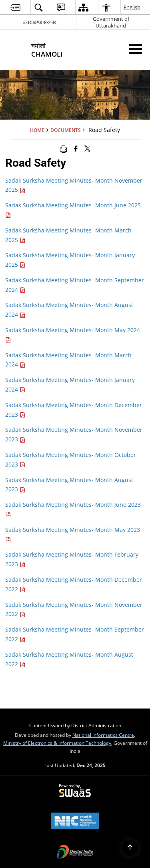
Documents (66, 130)
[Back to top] (130, 848)
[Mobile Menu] (135, 49)
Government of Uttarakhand (111, 22)
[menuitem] (15, 7)
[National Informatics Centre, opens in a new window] (75, 822)
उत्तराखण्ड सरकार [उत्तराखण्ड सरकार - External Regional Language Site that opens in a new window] (39, 22)
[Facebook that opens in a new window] (76, 148)
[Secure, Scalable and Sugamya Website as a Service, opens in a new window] (75, 791)
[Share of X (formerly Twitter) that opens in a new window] (87, 148)
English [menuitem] (132, 7)
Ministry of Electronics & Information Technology (57, 743)
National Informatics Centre (103, 735)
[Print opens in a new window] (63, 148)
